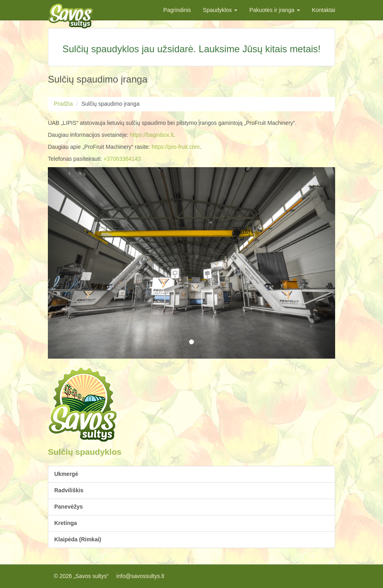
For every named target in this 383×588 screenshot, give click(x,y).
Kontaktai (324, 10)
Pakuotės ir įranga (275, 10)
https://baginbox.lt (152, 135)
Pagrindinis (177, 10)
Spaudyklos (220, 10)
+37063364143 (122, 159)
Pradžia (63, 104)
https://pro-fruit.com (176, 147)
